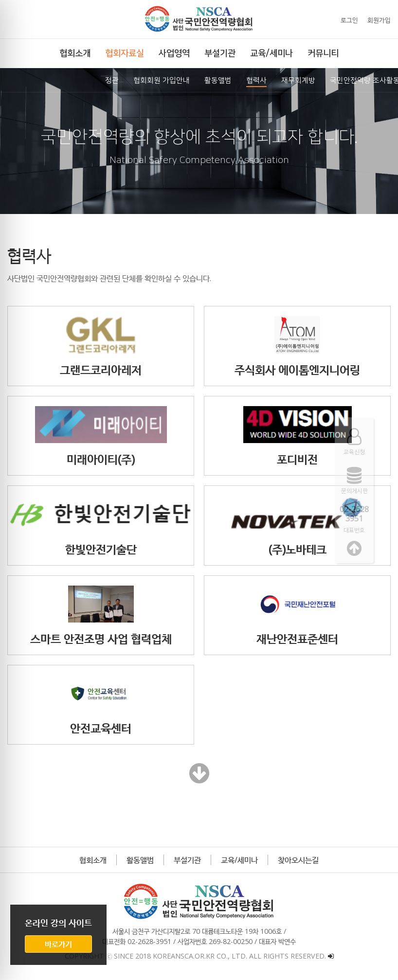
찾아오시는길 (298, 860)
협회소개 (93, 860)
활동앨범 (140, 860)
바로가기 (58, 944)
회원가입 (379, 20)
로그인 (349, 20)
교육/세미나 (239, 860)
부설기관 (187, 860)
